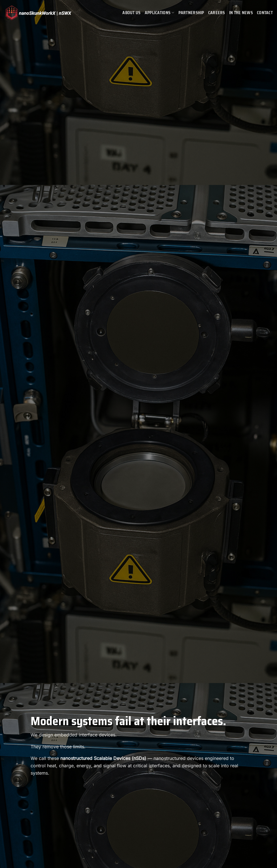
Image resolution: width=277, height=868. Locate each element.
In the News (241, 13)
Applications (160, 13)
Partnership (191, 13)
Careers (217, 13)
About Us (131, 13)
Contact (265, 13)
